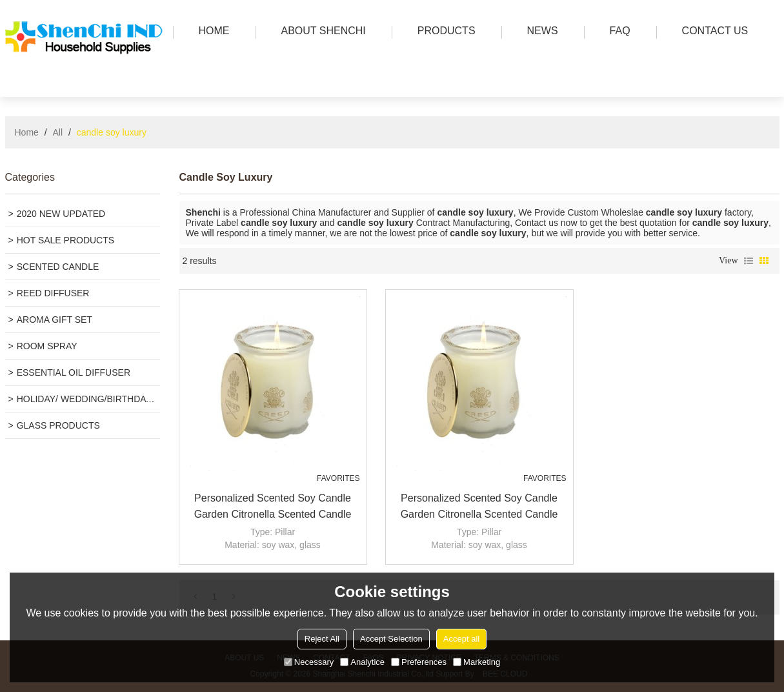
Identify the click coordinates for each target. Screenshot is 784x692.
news (539, 32)
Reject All (322, 639)
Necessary (309, 662)
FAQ (617, 32)
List (749, 261)
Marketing (477, 662)
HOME (211, 32)
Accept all (461, 639)
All (58, 132)
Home (27, 132)
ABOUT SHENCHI (320, 32)
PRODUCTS (443, 32)
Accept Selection (391, 639)
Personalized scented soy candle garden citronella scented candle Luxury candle (273, 507)
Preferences (419, 662)
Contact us (712, 32)
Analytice (362, 662)
